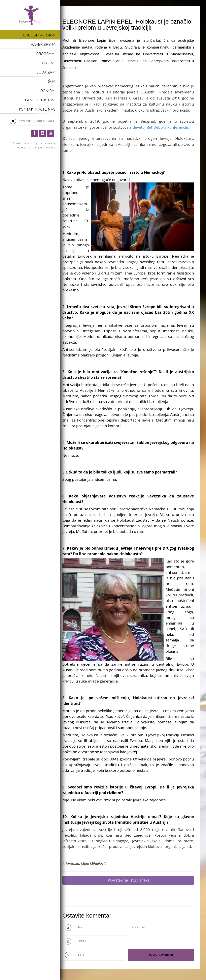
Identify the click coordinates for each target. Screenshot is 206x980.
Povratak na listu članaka (129, 880)
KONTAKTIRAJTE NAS (37, 109)
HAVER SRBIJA (43, 45)
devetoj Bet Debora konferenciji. (161, 127)
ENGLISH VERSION (39, 35)
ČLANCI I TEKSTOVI (39, 100)
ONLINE (49, 63)
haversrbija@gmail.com (37, 121)
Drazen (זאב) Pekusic (42, 148)
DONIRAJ (48, 91)
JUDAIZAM (46, 72)
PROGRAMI (46, 54)
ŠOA (52, 82)
